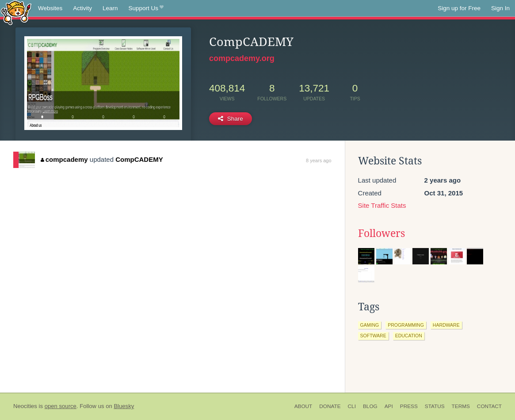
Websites (50, 8)
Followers (381, 233)
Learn (110, 8)
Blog (370, 406)
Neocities (25, 406)
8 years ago (319, 160)
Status (435, 406)
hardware (446, 325)
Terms (461, 406)
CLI (352, 406)
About (303, 406)
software (373, 336)
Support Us (146, 8)
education (409, 336)
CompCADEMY (139, 159)
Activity (82, 8)
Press (409, 406)
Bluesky (124, 406)
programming (406, 325)
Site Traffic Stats (382, 205)
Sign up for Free (459, 8)
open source (61, 406)
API (389, 406)
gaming (370, 325)
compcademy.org (242, 58)
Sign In (500, 8)
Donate (330, 406)
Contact (489, 406)
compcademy (64, 159)
